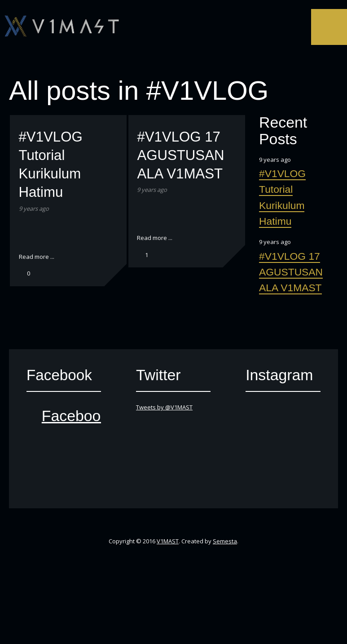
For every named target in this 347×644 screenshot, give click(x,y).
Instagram (213, 62)
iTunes (181, 62)
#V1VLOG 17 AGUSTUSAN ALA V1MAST (180, 155)
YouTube (165, 62)
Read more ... (37, 257)
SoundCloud (197, 62)
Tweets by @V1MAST (164, 407)
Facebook (149, 62)
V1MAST (168, 541)
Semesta (225, 541)
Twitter (132, 62)
